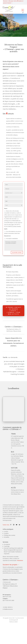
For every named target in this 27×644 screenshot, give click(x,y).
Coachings (7, 546)
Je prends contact (17, 252)
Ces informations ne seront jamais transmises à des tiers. (13, 232)
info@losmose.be (8, 609)
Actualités (7, 537)
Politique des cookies (10, 535)
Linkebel (16, 622)
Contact (6, 532)
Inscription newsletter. (11, 239)
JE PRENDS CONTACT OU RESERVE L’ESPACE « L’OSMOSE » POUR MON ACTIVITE (14, 311)
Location (6, 533)
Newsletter (20, 560)
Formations (7, 544)
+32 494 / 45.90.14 (8, 607)
